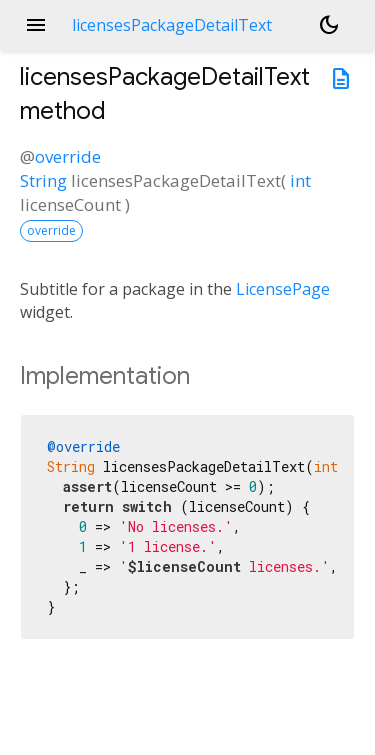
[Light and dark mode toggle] (329, 25)
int (300, 180)
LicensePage (283, 289)
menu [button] (36, 25)
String (43, 180)
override (68, 156)
